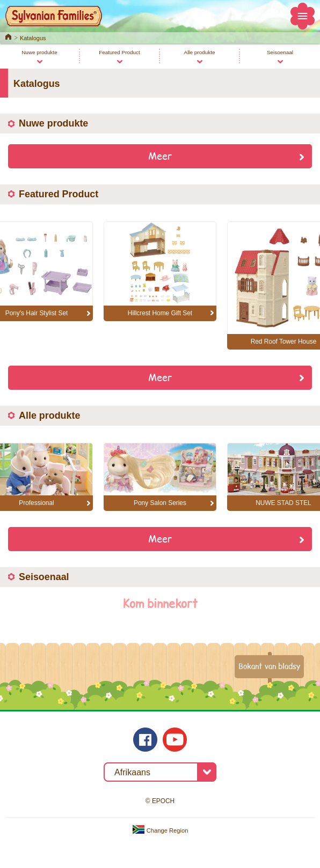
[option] (160, 271)
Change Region (160, 830)
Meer (160, 155)
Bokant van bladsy (269, 666)
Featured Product (119, 52)
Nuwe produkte (39, 52)
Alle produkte (200, 52)
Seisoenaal (280, 52)
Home (8, 36)
